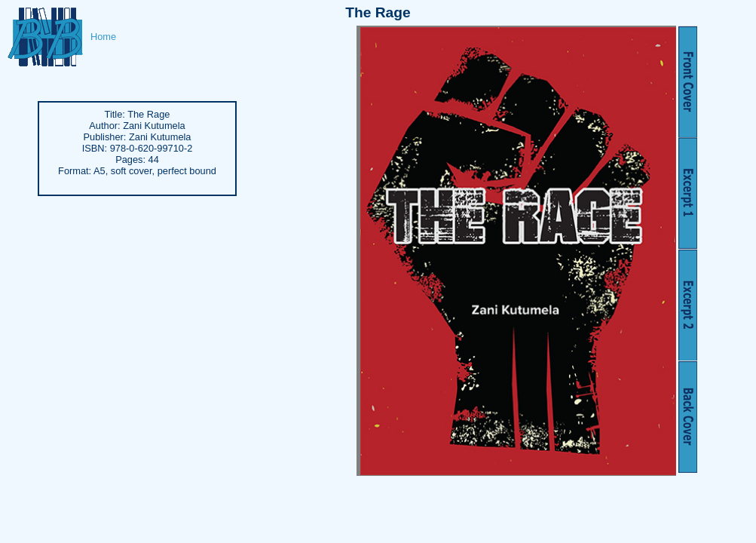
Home (103, 37)
